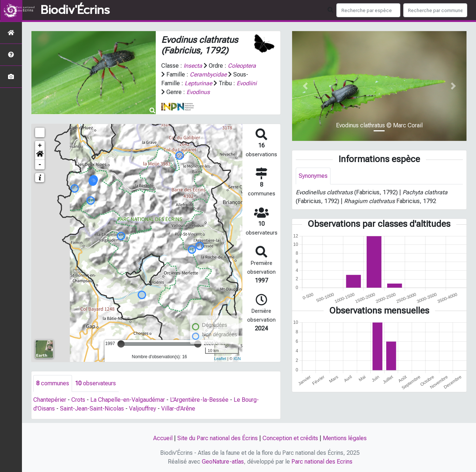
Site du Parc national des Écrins (218, 438)
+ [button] (40, 146)
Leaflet (220, 359)
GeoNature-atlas (223, 462)
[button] (40, 155)
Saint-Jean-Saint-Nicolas (92, 409)
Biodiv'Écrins (75, 10)
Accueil (163, 438)
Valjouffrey (143, 409)
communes (53, 383)
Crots (78, 400)
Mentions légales (345, 438)
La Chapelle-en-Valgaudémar (128, 400)
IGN (237, 359)
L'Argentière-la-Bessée (199, 400)
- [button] (40, 165)
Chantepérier (50, 400)
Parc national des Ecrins (322, 462)
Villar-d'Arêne (178, 409)
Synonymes (313, 176)
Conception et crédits (290, 438)
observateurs (95, 383)
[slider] (121, 344)
